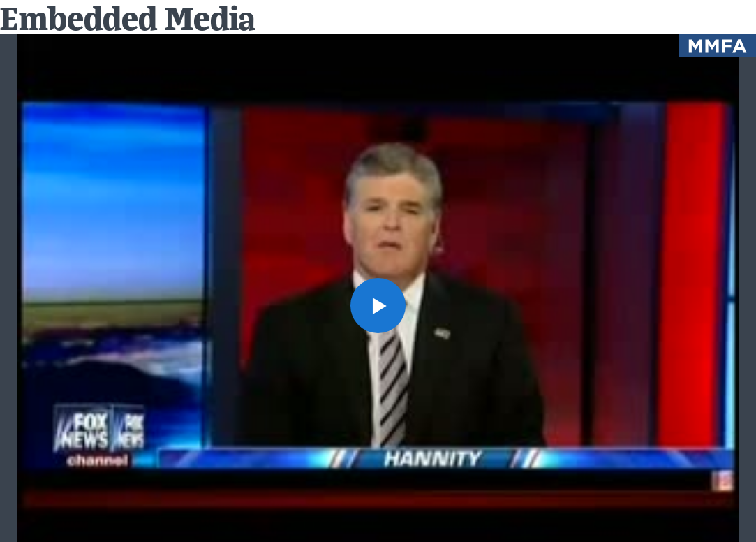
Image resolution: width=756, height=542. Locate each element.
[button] (378, 306)
